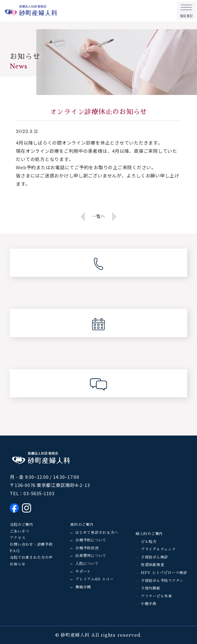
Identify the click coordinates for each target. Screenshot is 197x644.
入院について (87, 564)
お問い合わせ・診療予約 (31, 544)
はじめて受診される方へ (97, 533)
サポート (83, 572)
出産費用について (91, 556)
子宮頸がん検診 (154, 557)
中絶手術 (149, 604)
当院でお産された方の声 (31, 558)
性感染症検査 (153, 565)
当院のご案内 (21, 525)
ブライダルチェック (158, 549)
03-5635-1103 (39, 493)
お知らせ (18, 564)
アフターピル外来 (156, 596)
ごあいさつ (20, 531)
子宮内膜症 (151, 588)
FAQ (15, 551)
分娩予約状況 (87, 548)
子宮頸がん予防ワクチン (162, 581)
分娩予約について (91, 540)
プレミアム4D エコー (94, 579)
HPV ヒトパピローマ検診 (164, 573)
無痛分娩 (83, 587)
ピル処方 (149, 542)
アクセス (18, 538)
